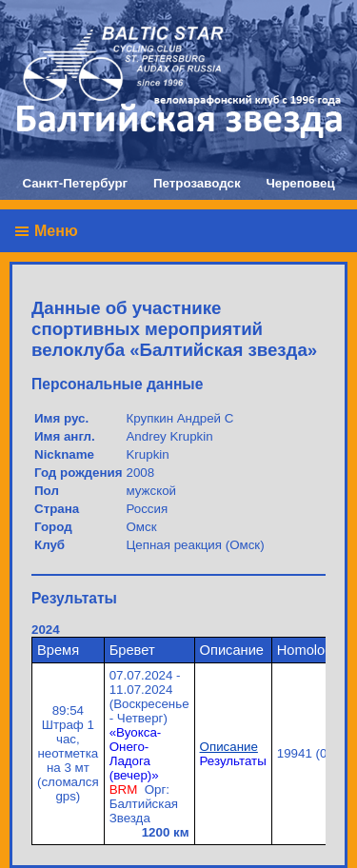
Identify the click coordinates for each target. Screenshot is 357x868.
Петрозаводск (197, 183)
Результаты (233, 761)
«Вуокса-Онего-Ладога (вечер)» (136, 754)
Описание (229, 747)
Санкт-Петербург (75, 183)
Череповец (300, 183)
